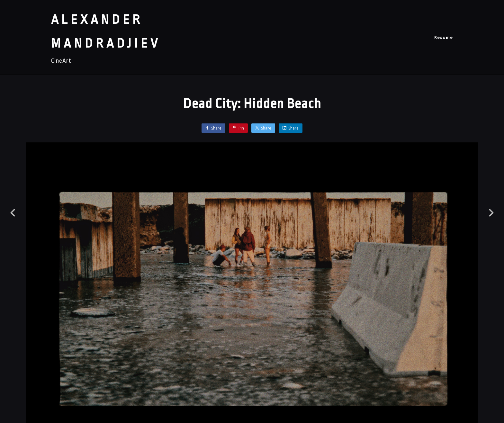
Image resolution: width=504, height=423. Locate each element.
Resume (444, 37)
